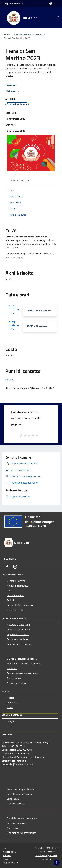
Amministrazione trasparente (22, 818)
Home (7, 34)
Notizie (11, 698)
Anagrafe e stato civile (18, 625)
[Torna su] (57, 863)
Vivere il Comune (23, 34)
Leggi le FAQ (13, 799)
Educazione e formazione (20, 644)
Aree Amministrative (18, 586)
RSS (5, 848)
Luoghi (10, 721)
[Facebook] (7, 567)
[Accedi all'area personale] (51, 4)
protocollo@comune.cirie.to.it (17, 764)
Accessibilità (9, 852)
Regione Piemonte (14, 3)
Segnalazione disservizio (19, 794)
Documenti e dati (16, 610)
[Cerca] (58, 18)
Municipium (41, 855)
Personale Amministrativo (20, 605)
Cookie (6, 859)
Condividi (13, 85)
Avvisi (10, 707)
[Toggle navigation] (6, 17)
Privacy (7, 855)
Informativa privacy (17, 823)
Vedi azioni (13, 91)
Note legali (12, 828)
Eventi (39, 34)
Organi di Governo (16, 581)
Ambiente (12, 668)
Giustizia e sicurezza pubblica (22, 659)
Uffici (10, 590)
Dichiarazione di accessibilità (21, 833)
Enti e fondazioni (15, 595)
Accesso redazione (50, 857)
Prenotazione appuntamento (21, 789)
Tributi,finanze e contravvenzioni (24, 664)
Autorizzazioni (14, 678)
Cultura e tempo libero (18, 629)
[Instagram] (15, 567)
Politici (10, 600)
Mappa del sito (10, 863)
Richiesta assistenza (17, 804)
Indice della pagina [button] (19, 181)
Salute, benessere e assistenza (23, 673)
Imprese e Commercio (18, 634)
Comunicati (13, 703)
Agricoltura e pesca (17, 683)
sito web (10, 379)
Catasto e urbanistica (18, 639)
